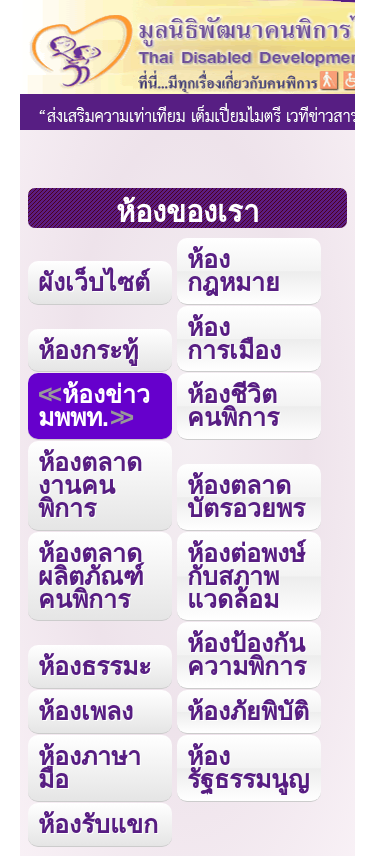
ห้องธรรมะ (94, 666)
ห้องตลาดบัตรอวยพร (246, 496)
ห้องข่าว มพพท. (94, 405)
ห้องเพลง (85, 711)
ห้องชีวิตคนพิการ (233, 405)
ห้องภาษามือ (89, 767)
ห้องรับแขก (98, 824)
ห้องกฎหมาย (233, 270)
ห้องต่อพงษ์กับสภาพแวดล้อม (246, 576)
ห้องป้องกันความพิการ (246, 654)
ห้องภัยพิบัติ (248, 711)
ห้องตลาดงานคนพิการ (90, 485)
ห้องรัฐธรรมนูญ (248, 767)
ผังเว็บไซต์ (94, 282)
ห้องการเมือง (234, 338)
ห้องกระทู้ (88, 350)
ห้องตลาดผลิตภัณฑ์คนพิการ (91, 576)
